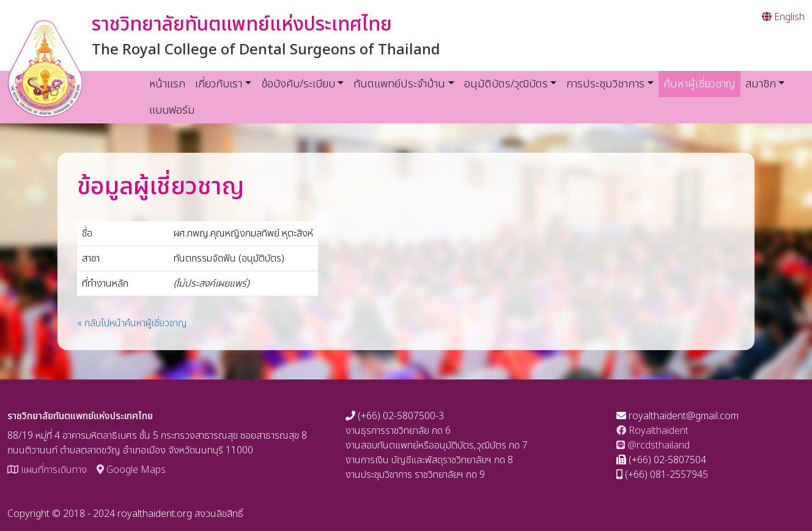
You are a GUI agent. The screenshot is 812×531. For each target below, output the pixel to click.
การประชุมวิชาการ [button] (605, 84)
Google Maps (131, 470)
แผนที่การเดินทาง (47, 470)
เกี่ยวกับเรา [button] (219, 84)
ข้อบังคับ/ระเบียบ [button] (298, 84)
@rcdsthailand (653, 445)
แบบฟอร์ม (172, 110)
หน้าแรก (167, 84)
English (783, 17)
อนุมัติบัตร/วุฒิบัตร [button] (506, 84)
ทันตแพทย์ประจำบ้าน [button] (399, 84)
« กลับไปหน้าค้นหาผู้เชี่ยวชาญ (132, 323)
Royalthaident (652, 431)
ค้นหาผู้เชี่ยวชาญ (702, 84)
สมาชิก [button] (761, 84)
